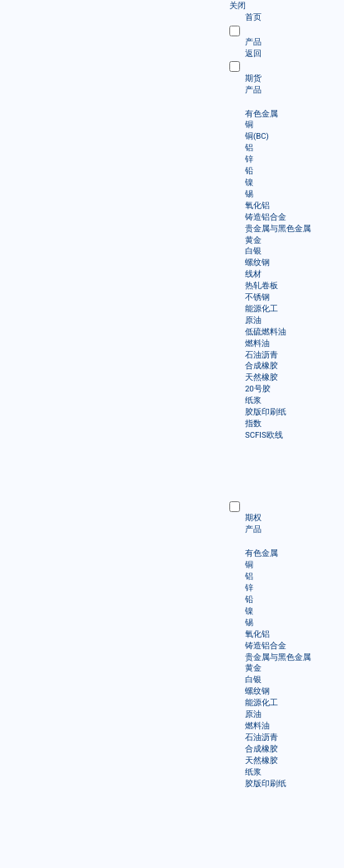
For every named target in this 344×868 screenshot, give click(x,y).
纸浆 (253, 400)
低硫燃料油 (266, 332)
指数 (253, 423)
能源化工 (262, 308)
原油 (253, 320)
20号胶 (258, 389)
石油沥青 (262, 355)
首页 (253, 17)
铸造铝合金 (266, 217)
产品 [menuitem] (253, 89)
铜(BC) (257, 136)
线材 (253, 274)
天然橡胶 (262, 377)
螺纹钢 (257, 262)
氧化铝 (257, 205)
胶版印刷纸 (266, 412)
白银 (253, 251)
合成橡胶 (262, 365)
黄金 (253, 240)
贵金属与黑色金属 (278, 228)
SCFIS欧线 (264, 435)
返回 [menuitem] (253, 52)
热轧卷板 (262, 285)
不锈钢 (257, 297)
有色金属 (262, 114)
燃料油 (257, 343)
